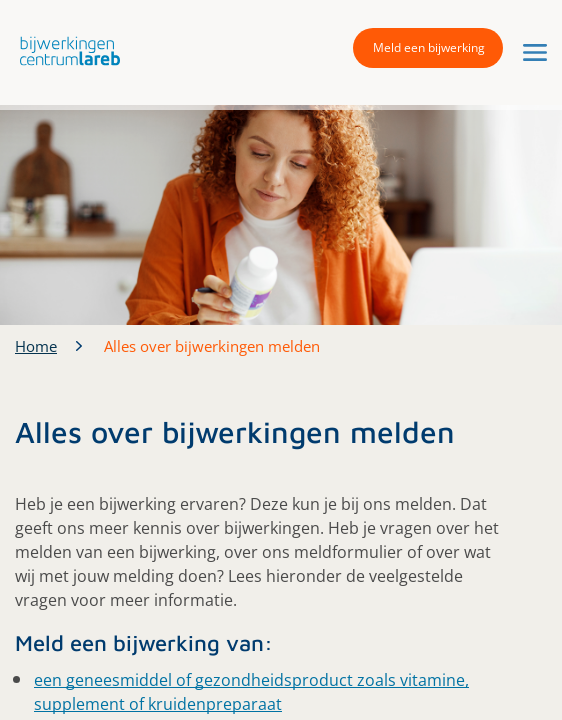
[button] (65, 50)
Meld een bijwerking (429, 47)
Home (36, 346)
